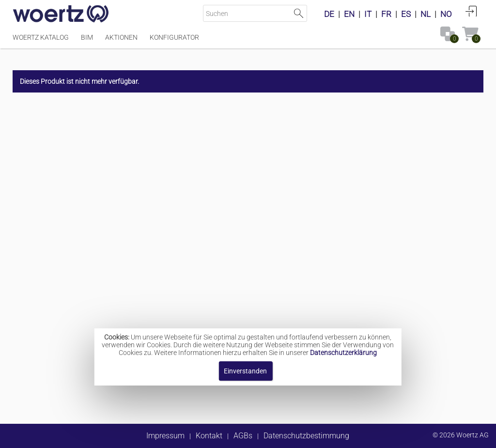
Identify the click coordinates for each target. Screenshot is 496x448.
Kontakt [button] (209, 436)
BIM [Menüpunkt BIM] (87, 37)
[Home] (61, 15)
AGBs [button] (243, 436)
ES (406, 14)
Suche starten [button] (299, 13)
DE (329, 14)
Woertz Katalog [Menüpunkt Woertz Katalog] (41, 37)
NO (446, 14)
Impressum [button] (165, 436)
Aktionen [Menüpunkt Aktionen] (121, 37)
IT (368, 14)
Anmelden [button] (471, 11)
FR (386, 14)
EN (349, 14)
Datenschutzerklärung (343, 353)
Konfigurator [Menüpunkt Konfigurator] (174, 37)
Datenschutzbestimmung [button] (306, 436)
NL (426, 14)
